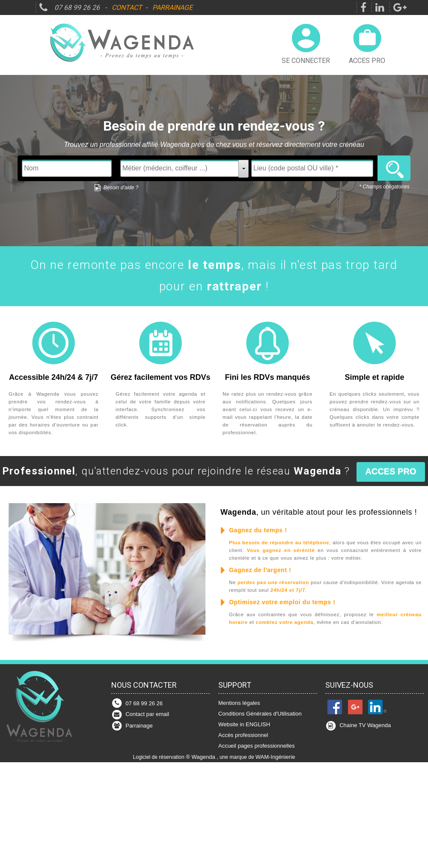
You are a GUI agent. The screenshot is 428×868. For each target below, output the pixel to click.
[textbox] (67, 168)
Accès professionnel (243, 735)
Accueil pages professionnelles (257, 746)
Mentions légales (239, 703)
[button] (391, 472)
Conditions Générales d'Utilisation (260, 714)
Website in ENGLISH (244, 724)
